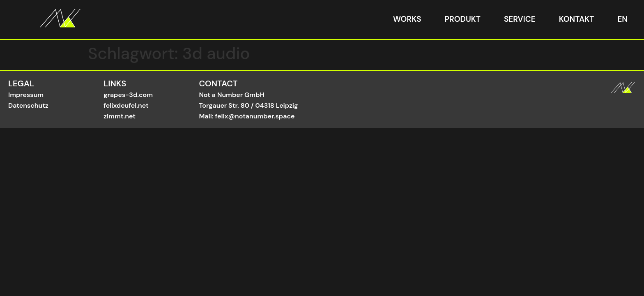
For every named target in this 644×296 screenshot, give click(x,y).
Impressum (26, 95)
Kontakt (577, 19)
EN (622, 19)
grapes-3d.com (128, 95)
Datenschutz (28, 105)
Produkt (463, 19)
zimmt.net (120, 116)
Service (520, 19)
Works (407, 19)
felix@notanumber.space (255, 116)
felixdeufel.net (126, 105)
